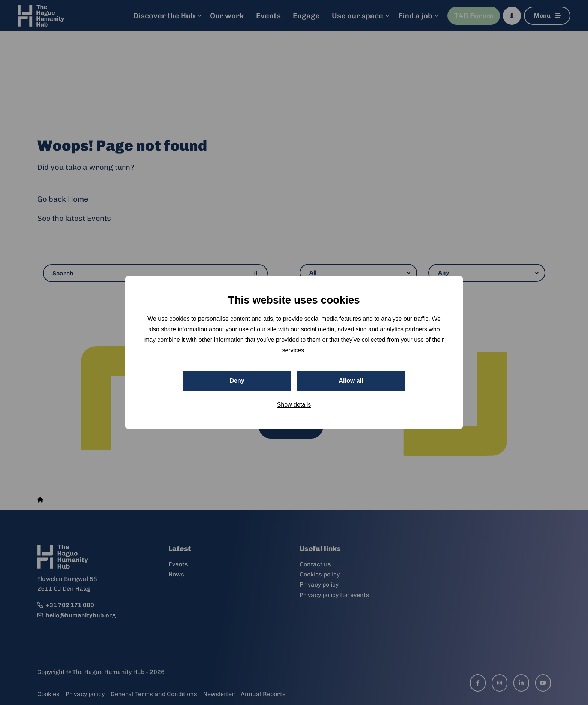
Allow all (351, 381)
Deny (237, 381)
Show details (294, 405)
